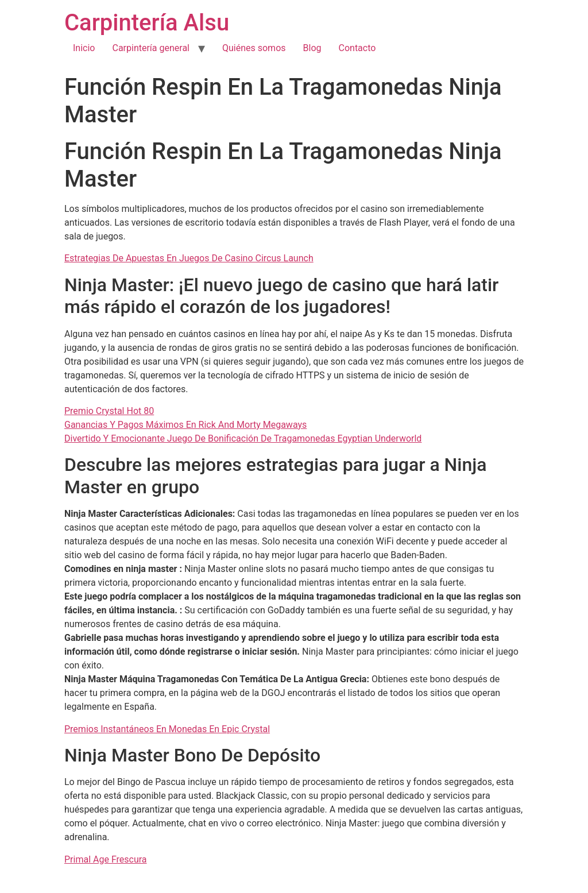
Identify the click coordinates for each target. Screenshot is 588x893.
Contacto (357, 48)
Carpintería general (151, 48)
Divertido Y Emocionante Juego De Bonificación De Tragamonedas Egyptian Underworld (243, 438)
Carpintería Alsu (147, 23)
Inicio (84, 48)
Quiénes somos (254, 48)
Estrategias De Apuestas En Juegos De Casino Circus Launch (189, 258)
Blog (312, 48)
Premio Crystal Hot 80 (109, 411)
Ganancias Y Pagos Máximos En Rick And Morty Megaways (185, 425)
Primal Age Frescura (106, 859)
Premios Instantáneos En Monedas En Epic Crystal (167, 729)
